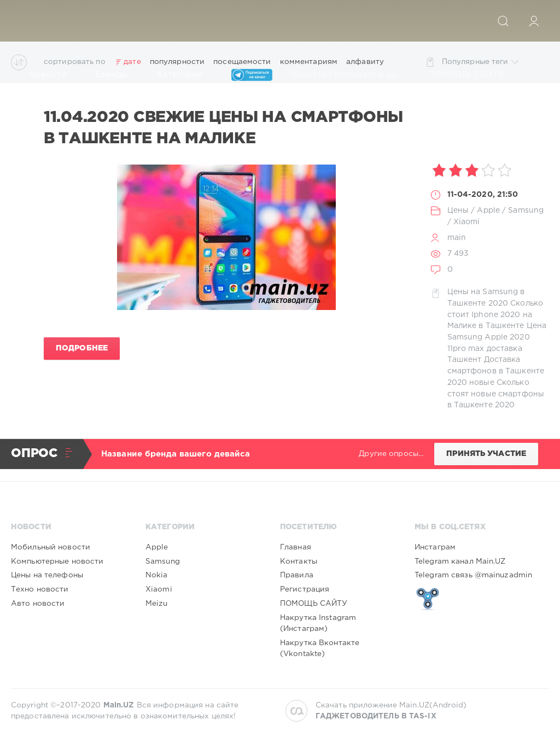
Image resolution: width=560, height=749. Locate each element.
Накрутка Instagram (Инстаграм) (318, 623)
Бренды (117, 75)
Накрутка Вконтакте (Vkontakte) (320, 648)
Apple (488, 210)
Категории (185, 75)
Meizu (157, 604)
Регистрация (305, 589)
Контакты (299, 561)
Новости (53, 75)
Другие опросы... (391, 454)
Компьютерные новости (57, 561)
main (457, 238)
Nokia (157, 575)
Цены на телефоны (47, 575)
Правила (297, 575)
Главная (296, 547)
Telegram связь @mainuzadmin (473, 575)
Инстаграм (435, 547)
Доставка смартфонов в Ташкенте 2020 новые (496, 371)
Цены (458, 210)
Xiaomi (467, 222)
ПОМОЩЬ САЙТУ (471, 75)
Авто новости (38, 604)
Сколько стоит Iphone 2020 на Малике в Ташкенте (495, 315)
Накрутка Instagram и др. (350, 75)
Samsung (526, 210)
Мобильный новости (51, 547)
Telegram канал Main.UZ (460, 561)
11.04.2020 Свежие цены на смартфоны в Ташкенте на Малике (223, 128)
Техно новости (40, 589)
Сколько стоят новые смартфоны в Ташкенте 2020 (496, 394)
